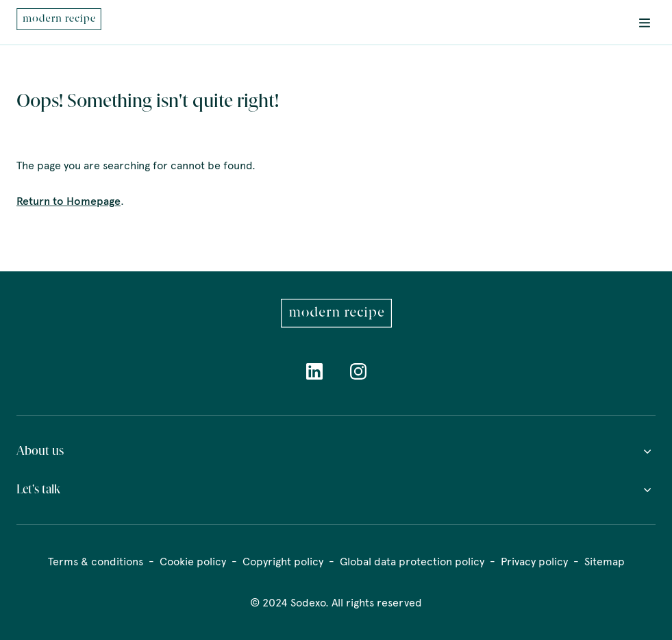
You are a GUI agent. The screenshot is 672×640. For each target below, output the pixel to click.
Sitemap (605, 562)
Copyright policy (283, 562)
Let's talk (336, 489)
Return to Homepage (69, 201)
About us (336, 451)
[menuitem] (59, 22)
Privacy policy (534, 562)
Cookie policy (193, 562)
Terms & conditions (96, 562)
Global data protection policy (412, 562)
